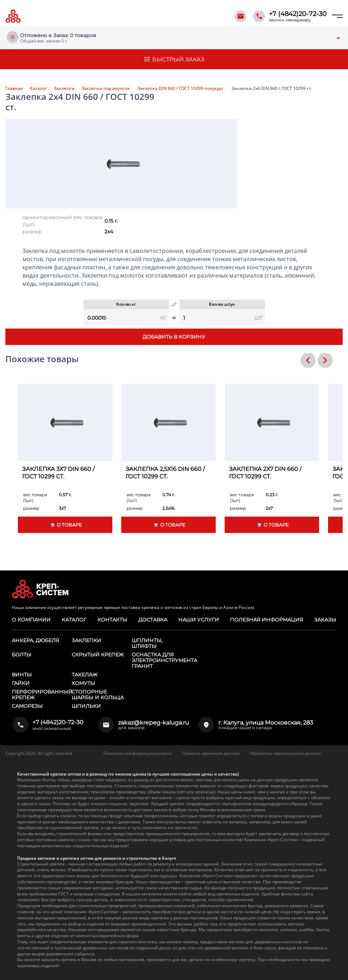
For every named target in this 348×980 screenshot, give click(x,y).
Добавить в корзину (174, 337)
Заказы (325, 620)
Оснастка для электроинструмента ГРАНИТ (164, 660)
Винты (22, 675)
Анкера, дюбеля (35, 640)
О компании (31, 620)
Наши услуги (199, 620)
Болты (22, 655)
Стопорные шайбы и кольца (98, 695)
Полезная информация (267, 620)
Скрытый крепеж (98, 655)
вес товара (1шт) (35, 497)
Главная (14, 88)
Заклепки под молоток (106, 88)
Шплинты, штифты (147, 643)
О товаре (65, 525)
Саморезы (27, 706)
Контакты (112, 620)
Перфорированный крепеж (42, 695)
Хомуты (83, 683)
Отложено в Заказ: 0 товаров (58, 35)
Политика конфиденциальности (138, 753)
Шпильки (86, 706)
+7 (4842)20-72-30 (298, 14)
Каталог (38, 88)
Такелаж (85, 675)
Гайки (21, 683)
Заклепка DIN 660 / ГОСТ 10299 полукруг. (181, 88)
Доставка (153, 620)
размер (32, 232)
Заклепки (64, 88)
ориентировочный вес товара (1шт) (62, 221)
